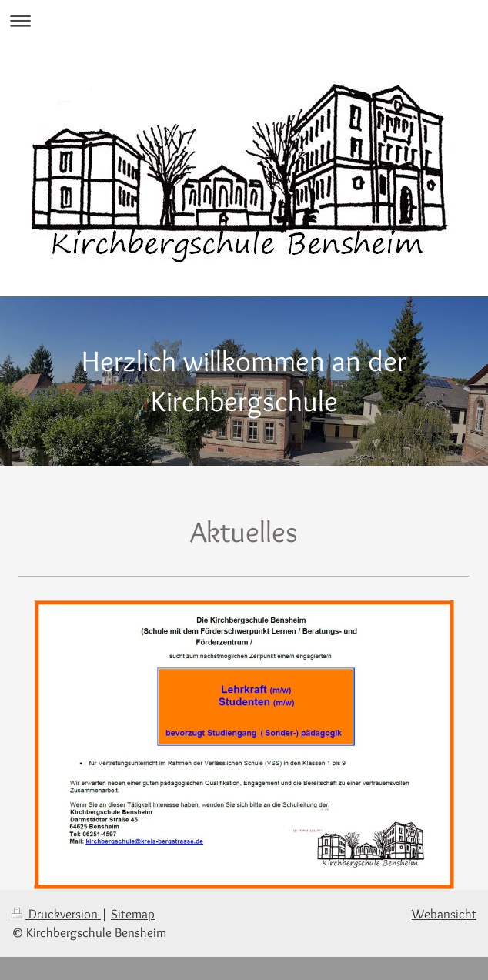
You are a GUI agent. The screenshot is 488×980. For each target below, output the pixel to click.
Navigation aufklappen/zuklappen (244, 20)
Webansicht (444, 914)
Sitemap (133, 914)
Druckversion (56, 914)
